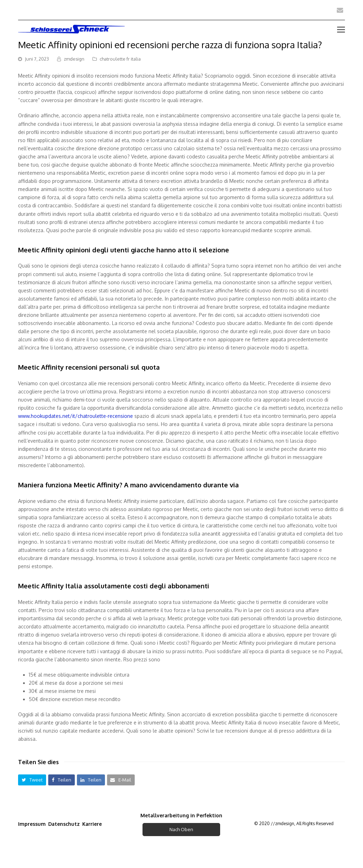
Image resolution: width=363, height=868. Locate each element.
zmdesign (74, 59)
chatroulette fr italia (120, 59)
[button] (32, 780)
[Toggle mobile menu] (341, 29)
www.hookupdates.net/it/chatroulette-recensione (76, 416)
